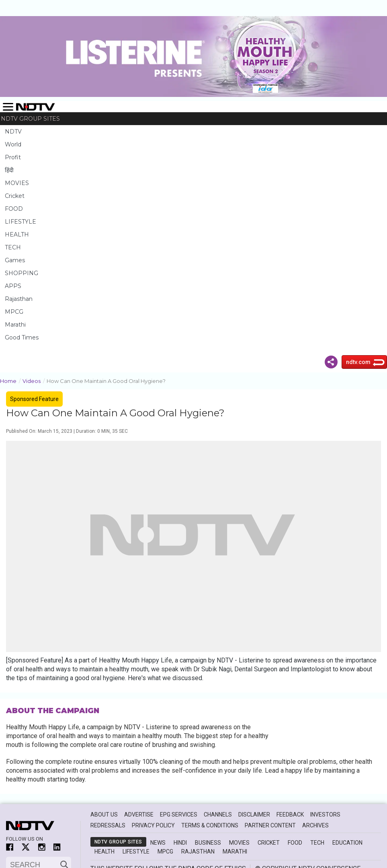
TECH (13, 247)
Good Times (22, 337)
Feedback (290, 815)
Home (11, 380)
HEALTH (17, 234)
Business (208, 843)
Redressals (108, 825)
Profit (13, 157)
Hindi (180, 843)
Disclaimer (254, 815)
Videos (35, 380)
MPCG (14, 312)
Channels (218, 815)
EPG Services (179, 815)
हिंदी (9, 170)
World (13, 144)
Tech (317, 843)
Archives (315, 825)
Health (104, 852)
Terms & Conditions (210, 825)
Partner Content (270, 825)
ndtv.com (358, 362)
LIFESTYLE (20, 222)
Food (295, 843)
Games (15, 260)
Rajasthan (19, 299)
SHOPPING (21, 273)
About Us (104, 815)
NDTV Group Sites (30, 119)
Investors (325, 815)
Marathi (15, 325)
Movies (239, 843)
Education (347, 843)
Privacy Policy (153, 825)
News (158, 843)
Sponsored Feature (34, 399)
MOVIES (17, 183)
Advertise (139, 815)
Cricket (15, 196)
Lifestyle (136, 852)
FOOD (14, 209)
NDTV (13, 132)
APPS (13, 286)
